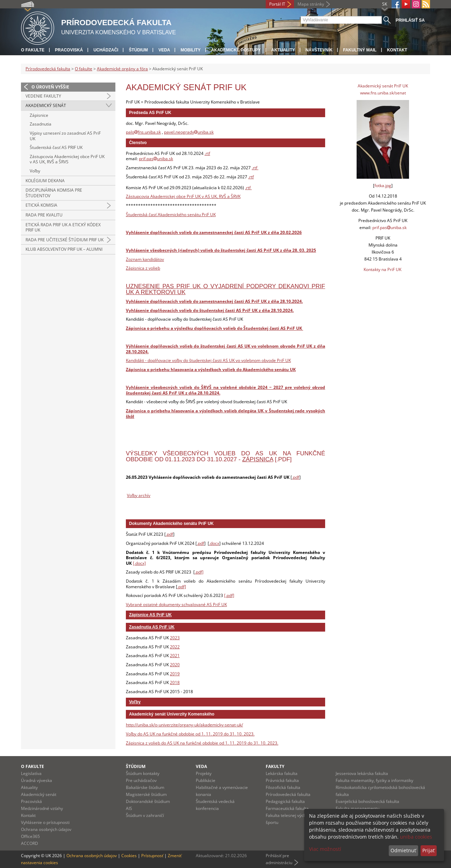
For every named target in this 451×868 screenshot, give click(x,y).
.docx (214, 543)
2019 (175, 674)
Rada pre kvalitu (44, 215)
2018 (175, 682)
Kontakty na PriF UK (382, 269)
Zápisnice (39, 115)
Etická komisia (41, 205)
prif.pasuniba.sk (156, 159)
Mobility (190, 50)
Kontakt (397, 50)
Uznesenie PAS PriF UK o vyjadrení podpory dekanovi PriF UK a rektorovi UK (225, 289)
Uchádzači (106, 50)
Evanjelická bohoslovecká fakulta (367, 801)
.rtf (207, 153)
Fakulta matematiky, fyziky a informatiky (374, 780)
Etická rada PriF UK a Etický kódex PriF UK (63, 227)
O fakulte (33, 50)
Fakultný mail (360, 50)
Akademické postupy (236, 50)
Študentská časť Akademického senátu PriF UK (171, 215)
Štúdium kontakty (143, 773)
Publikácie (206, 780)
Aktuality (283, 50)
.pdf (296, 477)
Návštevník (319, 50)
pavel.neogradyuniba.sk (189, 132)
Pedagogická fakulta (285, 801)
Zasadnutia (41, 124)
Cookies (129, 856)
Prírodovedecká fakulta (48, 69)
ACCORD (30, 843)
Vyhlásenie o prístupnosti (45, 822)
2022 (175, 647)
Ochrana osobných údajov (46, 829)
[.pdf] (229, 595)
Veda (164, 50)
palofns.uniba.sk (143, 132)
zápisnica (258, 459)
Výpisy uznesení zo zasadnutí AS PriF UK (65, 136)
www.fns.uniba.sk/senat (383, 93)
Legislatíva (31, 773)
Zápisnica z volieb (143, 268)
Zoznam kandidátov (145, 259)
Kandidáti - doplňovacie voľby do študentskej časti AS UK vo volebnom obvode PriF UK (208, 360)
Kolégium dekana (45, 181)
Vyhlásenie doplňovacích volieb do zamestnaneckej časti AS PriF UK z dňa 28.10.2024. (214, 301)
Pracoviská (69, 50)
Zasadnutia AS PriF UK (152, 627)
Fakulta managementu (357, 808)
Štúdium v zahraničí (145, 815)
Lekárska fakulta (282, 773)
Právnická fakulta (282, 780)
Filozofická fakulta (283, 787)
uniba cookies (416, 837)
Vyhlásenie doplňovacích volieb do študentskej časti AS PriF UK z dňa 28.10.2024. (210, 310)
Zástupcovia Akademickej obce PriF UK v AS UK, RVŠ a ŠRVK (183, 196)
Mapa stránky (311, 4)
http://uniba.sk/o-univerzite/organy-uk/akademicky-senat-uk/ (184, 725)
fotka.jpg (383, 186)
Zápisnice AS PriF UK (150, 615)
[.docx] (139, 563)
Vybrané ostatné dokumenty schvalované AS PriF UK (176, 604)
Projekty (204, 773)
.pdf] (199, 572)
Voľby (35, 171)
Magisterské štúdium (146, 794)
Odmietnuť (403, 850)
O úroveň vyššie (50, 87)
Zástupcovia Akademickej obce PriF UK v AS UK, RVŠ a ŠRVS (67, 159)
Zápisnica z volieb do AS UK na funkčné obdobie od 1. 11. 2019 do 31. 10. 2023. (202, 743)
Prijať (428, 850)
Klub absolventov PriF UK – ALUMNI (64, 249)
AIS (129, 808)
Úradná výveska (37, 780)
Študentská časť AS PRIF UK (56, 147)
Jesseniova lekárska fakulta (362, 773)
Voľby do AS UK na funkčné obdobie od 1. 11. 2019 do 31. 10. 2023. (190, 734)
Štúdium (138, 50)
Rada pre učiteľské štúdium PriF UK (65, 240)
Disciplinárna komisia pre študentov (54, 193)
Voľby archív (139, 495)
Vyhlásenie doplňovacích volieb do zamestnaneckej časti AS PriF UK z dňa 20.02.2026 (214, 232)
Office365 (30, 836)
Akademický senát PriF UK (383, 86)
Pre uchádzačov (141, 780)
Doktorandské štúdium (148, 801)
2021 (175, 656)
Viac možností (325, 849)
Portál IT (277, 4)
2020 (175, 665)
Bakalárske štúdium (145, 787)
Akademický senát (46, 105)
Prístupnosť (152, 856)
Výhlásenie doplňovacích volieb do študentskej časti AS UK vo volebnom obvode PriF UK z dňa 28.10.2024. (225, 349)
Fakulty (275, 766)
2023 (175, 638)
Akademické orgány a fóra (122, 69)
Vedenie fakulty (43, 96)
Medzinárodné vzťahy (42, 808)
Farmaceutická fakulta (287, 808)
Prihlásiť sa (410, 20)
